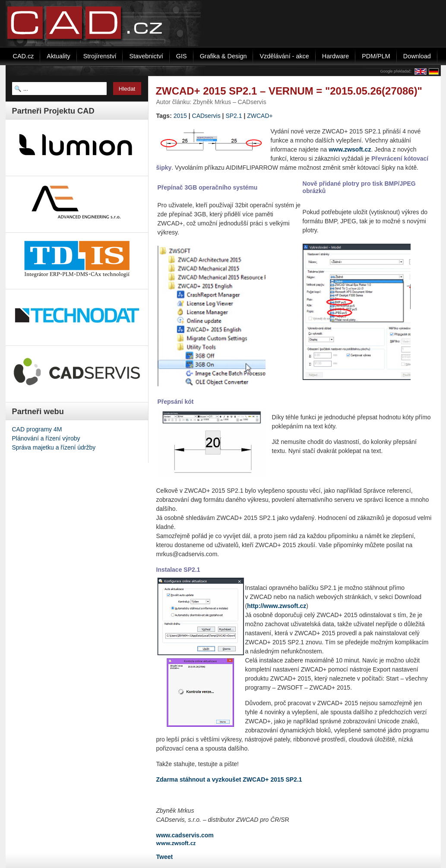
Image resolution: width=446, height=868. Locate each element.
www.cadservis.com (185, 835)
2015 (180, 116)
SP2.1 (234, 116)
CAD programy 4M (37, 429)
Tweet (165, 857)
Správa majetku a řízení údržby (54, 447)
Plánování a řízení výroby (46, 438)
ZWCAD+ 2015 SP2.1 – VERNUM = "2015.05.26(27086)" (289, 91)
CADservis (206, 116)
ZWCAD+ (260, 116)
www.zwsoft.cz (350, 149)
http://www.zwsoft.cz (277, 606)
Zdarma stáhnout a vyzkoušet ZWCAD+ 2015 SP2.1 (229, 779)
